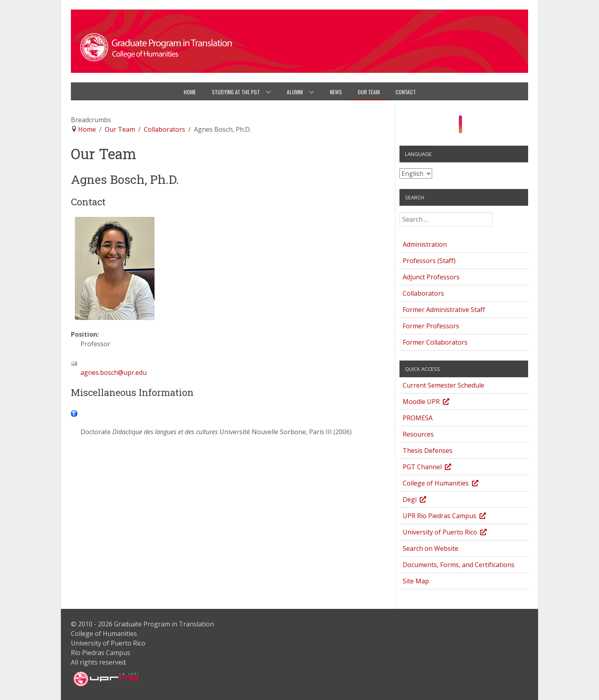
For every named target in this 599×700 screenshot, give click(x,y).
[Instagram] (461, 125)
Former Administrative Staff (444, 310)
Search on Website (431, 548)
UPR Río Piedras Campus (452, 517)
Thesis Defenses (428, 450)
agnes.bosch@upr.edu (114, 372)
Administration (425, 244)
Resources (418, 434)
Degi (422, 500)
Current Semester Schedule (443, 385)
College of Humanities (448, 484)
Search (400, 215)
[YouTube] (469, 127)
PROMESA (418, 418)
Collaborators (423, 293)
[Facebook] (452, 127)
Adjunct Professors (431, 277)
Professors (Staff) (429, 261)
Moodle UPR (434, 403)
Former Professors (431, 326)
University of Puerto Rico (452, 533)
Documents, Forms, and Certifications (459, 565)
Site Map (416, 581)
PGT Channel (435, 468)
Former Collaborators (435, 342)
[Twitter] (475, 127)
